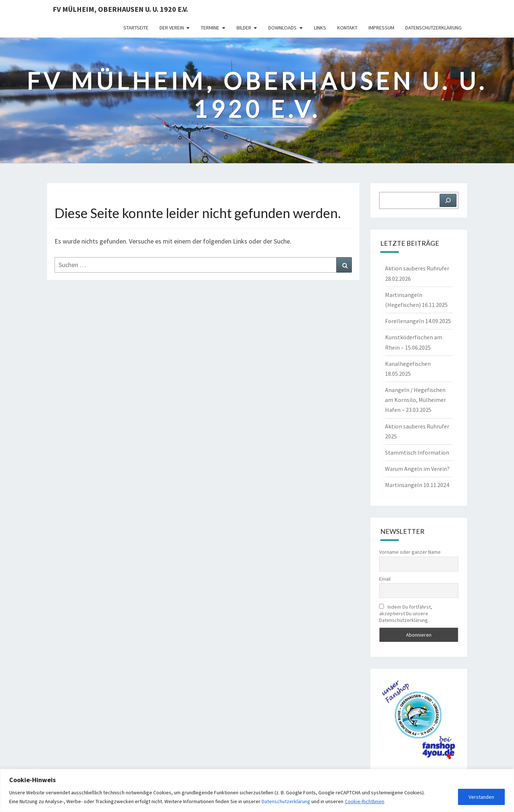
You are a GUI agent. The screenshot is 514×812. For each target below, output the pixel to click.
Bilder (244, 28)
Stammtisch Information (417, 452)
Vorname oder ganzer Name (410, 552)
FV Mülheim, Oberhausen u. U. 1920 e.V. (120, 9)
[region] (257, 790)
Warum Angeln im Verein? (417, 469)
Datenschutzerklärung (286, 801)
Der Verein (172, 28)
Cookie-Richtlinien (365, 801)
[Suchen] (448, 200)
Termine (210, 28)
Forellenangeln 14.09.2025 (418, 321)
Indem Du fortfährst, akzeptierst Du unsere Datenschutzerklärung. (406, 613)
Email (385, 579)
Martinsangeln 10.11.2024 (417, 485)
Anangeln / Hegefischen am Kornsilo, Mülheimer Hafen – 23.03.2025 (415, 400)
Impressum (381, 28)
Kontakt (347, 28)
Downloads (282, 28)
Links (320, 28)
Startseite (136, 28)
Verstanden (481, 797)
